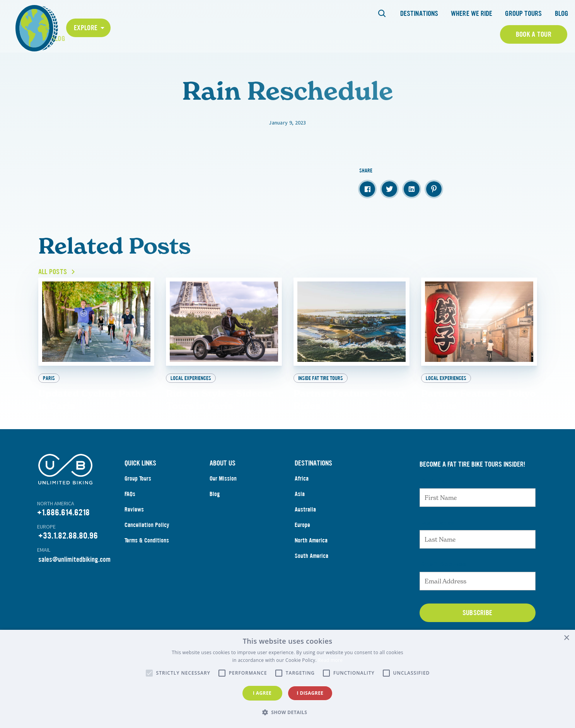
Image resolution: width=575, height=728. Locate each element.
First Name (437, 515)
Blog (561, 14)
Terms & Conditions (147, 574)
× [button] (566, 638)
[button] (288, 713)
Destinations (419, 14)
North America (311, 574)
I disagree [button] (310, 693)
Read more (330, 660)
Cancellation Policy (147, 559)
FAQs (130, 528)
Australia (305, 543)
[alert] (287, 679)
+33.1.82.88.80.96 (68, 570)
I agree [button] (262, 693)
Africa (302, 512)
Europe (302, 559)
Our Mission (223, 512)
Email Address (443, 598)
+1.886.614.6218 (63, 546)
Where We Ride (472, 14)
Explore (86, 28)
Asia (300, 528)
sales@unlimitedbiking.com (74, 593)
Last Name (437, 556)
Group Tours (523, 14)
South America (311, 590)
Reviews (134, 543)
